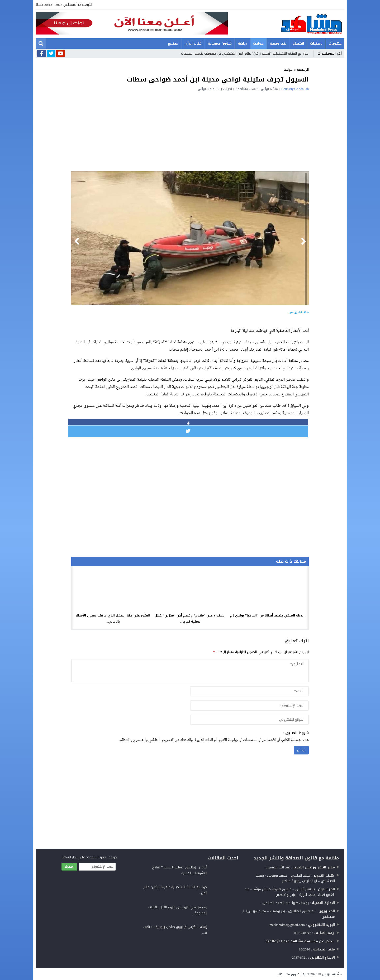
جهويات (335, 43)
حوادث (258, 43)
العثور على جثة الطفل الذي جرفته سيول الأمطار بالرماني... (113, 618)
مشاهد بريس (332, 974)
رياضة (243, 43)
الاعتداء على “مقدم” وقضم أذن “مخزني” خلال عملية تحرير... (190, 618)
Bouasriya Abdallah (295, 89)
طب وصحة (278, 43)
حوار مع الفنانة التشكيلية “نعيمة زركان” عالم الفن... (175, 890)
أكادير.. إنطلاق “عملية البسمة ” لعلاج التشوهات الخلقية (180, 870)
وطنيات (316, 43)
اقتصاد (298, 43)
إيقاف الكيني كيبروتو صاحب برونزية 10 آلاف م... (175, 930)
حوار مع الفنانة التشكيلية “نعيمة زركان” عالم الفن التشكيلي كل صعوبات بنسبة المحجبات (245, 53)
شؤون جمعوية (220, 43)
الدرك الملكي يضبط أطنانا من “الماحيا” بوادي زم (267, 615)
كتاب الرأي (193, 43)
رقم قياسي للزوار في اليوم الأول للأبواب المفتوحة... (178, 910)
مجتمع (173, 43)
